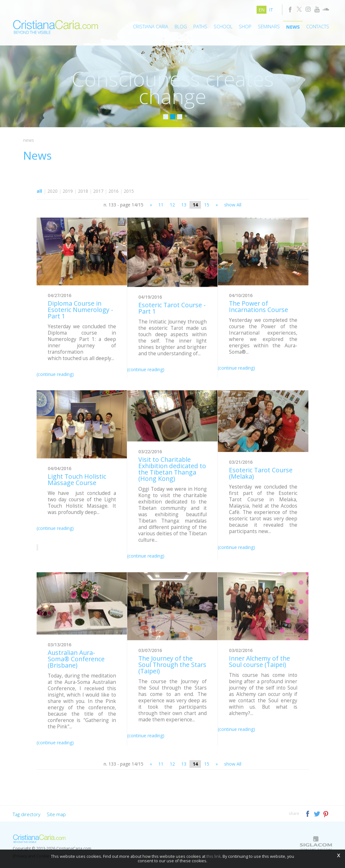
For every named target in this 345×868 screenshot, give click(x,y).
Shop (245, 26)
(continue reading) (55, 374)
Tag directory (27, 814)
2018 (83, 191)
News (293, 27)
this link (214, 856)
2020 (52, 191)
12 (172, 205)
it (271, 10)
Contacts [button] (318, 26)
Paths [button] (200, 26)
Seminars (269, 26)
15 (207, 205)
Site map (56, 814)
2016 (114, 191)
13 (184, 205)
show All (233, 205)
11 (161, 205)
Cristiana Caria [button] (151, 26)
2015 (129, 191)
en (262, 10)
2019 (68, 191)
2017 (98, 191)
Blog (181, 26)
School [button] (223, 26)
